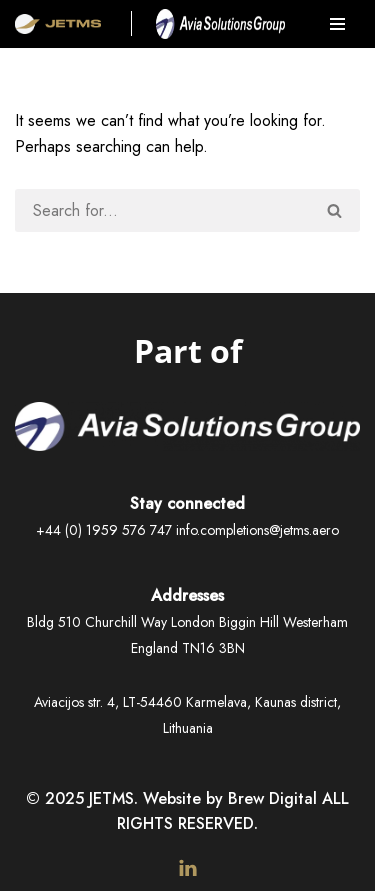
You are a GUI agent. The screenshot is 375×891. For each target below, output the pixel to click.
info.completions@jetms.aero (257, 530)
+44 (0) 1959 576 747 (104, 530)
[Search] (163, 210)
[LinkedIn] (188, 868)
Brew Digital (272, 798)
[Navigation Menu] (337, 24)
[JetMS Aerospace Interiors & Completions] (58, 24)
